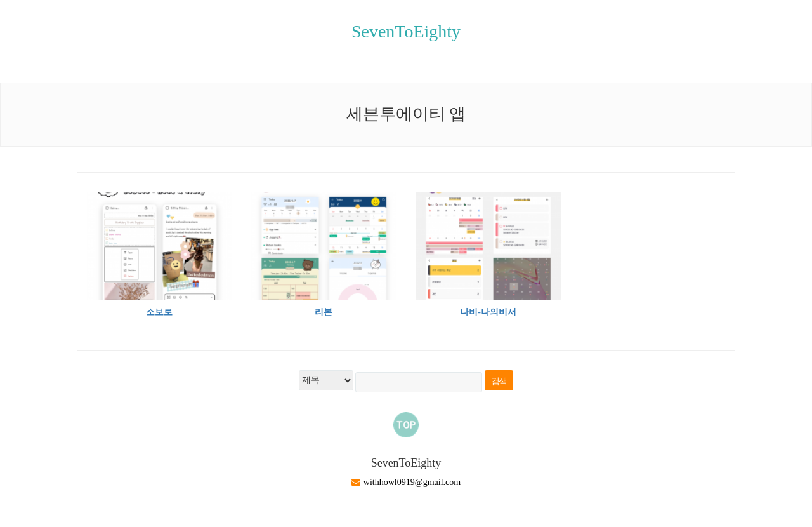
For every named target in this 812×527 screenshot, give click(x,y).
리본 (324, 312)
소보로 (159, 312)
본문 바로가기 (0, 0)
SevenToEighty (406, 31)
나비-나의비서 (488, 312)
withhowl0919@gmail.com (412, 482)
